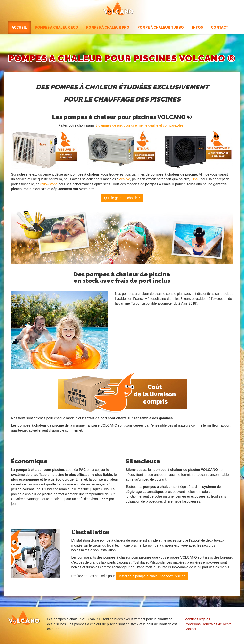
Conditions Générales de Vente (208, 624)
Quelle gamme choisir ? (122, 198)
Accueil (19, 27)
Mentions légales (197, 619)
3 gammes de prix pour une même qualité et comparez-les (140, 125)
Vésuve (124, 179)
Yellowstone (49, 184)
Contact (190, 629)
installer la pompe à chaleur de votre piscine (152, 576)
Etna (194, 179)
